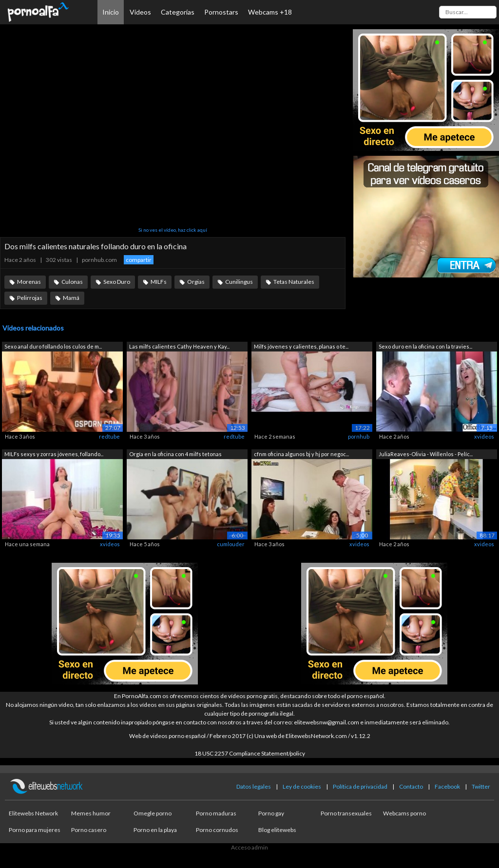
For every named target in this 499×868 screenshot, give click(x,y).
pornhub (359, 436)
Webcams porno (404, 813)
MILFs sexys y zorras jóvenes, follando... (54, 454)
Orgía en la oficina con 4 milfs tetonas (175, 454)
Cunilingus (239, 282)
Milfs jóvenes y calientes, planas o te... (301, 346)
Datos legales (254, 786)
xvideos (484, 436)
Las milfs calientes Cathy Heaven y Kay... (179, 346)
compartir (139, 260)
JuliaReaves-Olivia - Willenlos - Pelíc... (426, 454)
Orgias (196, 282)
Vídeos (140, 12)
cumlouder (231, 544)
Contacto (411, 786)
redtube (109, 436)
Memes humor (91, 813)
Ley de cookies (302, 786)
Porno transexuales (346, 813)
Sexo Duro (117, 282)
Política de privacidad (360, 786)
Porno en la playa (155, 830)
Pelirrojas (30, 298)
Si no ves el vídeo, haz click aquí (173, 230)
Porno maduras (216, 813)
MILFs (159, 282)
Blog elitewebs (277, 830)
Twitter (481, 786)
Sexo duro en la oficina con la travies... (425, 346)
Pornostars (221, 12)
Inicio (111, 12)
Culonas (72, 282)
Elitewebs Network (33, 813)
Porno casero (89, 830)
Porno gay (271, 813)
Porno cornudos (217, 830)
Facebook (447, 786)
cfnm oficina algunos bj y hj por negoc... (301, 454)
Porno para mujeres (35, 830)
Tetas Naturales (294, 282)
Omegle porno (153, 813)
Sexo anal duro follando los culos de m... (53, 346)
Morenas (29, 282)
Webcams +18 (270, 12)
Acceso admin (249, 847)
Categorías (178, 12)
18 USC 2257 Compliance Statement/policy (250, 753)
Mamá (71, 298)
